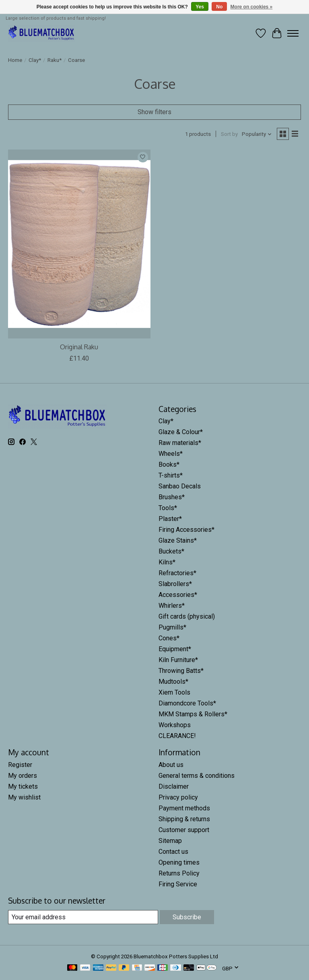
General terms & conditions (197, 776)
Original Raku (79, 347)
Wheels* (171, 454)
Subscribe (187, 917)
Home (15, 60)
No (219, 7)
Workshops (175, 725)
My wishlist (24, 797)
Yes (200, 7)
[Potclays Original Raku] (79, 244)
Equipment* (175, 649)
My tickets (23, 786)
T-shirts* (171, 475)
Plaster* (170, 519)
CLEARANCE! (177, 736)
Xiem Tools (174, 692)
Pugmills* (172, 627)
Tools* (168, 508)
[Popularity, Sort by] (257, 134)
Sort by (229, 134)
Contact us (173, 852)
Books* (169, 464)
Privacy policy (178, 797)
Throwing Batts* (181, 671)
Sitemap (170, 841)
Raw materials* (180, 443)
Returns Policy (179, 873)
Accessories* (178, 595)
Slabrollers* (175, 584)
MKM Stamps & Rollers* (193, 714)
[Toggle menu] (293, 33)
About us (171, 765)
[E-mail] (83, 917)
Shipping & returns (184, 819)
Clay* (35, 60)
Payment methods (184, 808)
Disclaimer (174, 786)
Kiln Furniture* (178, 660)
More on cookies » (252, 7)
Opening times (179, 862)
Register (20, 765)
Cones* (169, 638)
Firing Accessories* (186, 530)
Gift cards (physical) (187, 616)
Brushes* (172, 497)
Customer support (184, 830)
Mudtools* (173, 682)
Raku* (55, 60)
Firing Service (178, 884)
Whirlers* (172, 606)
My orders (23, 776)
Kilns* (167, 562)
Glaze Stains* (178, 540)
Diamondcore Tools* (187, 703)
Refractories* (177, 573)
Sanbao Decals (180, 486)
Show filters (154, 112)
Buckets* (171, 551)
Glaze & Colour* (181, 432)
